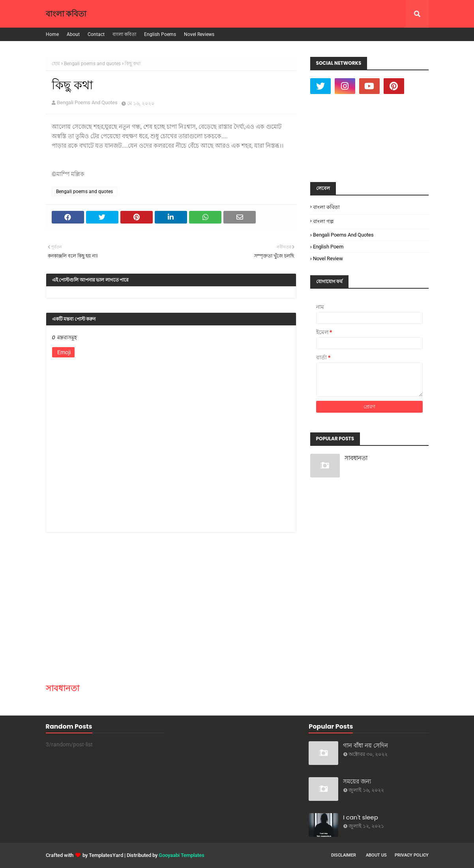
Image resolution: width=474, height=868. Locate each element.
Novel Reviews (199, 34)
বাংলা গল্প (323, 221)
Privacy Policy (412, 855)
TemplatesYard (106, 855)
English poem (328, 247)
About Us (376, 855)
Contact (96, 34)
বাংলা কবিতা (66, 14)
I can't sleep (361, 817)
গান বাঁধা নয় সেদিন (365, 745)
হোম (56, 64)
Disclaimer (344, 855)
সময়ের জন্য (357, 781)
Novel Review (328, 258)
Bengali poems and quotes (92, 64)
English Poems (160, 34)
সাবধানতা (63, 688)
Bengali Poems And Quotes (87, 102)
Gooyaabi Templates (182, 855)
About (73, 34)
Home (52, 34)
